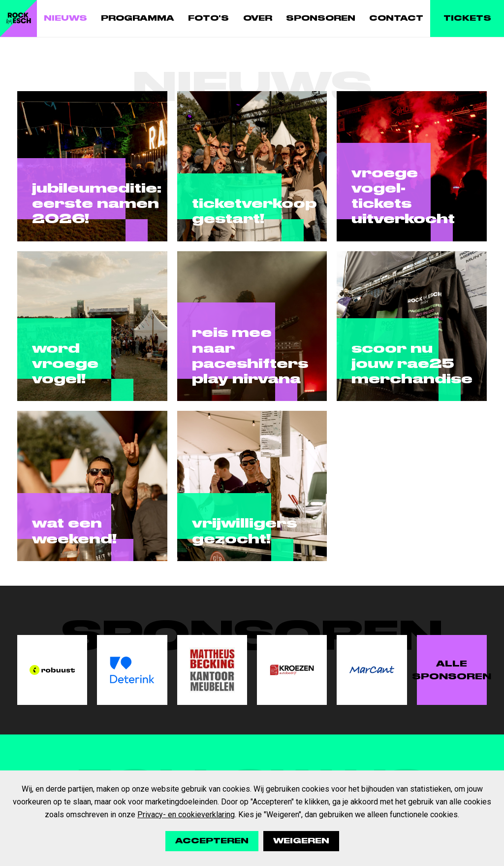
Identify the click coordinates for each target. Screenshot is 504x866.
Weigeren (301, 841)
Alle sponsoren (452, 670)
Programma (138, 18)
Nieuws (65, 18)
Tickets (467, 18)
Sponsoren (321, 18)
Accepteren (212, 841)
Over (258, 18)
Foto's (208, 18)
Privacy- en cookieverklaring (186, 815)
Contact (396, 18)
